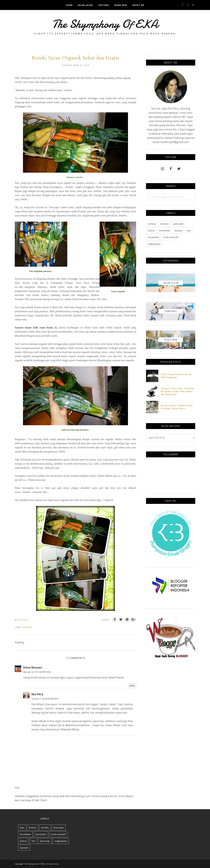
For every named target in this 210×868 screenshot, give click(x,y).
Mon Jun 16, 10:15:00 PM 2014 (37, 672)
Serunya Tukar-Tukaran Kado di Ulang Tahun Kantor (177, 407)
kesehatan (165, 230)
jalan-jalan (178, 224)
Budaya (178, 230)
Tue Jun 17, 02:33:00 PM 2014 (45, 699)
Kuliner (27, 627)
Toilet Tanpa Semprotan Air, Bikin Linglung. (176, 376)
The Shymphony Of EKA (105, 24)
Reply (132, 686)
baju (22, 828)
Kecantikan (153, 237)
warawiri (165, 224)
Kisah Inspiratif (171, 237)
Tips (189, 230)
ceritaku (152, 224)
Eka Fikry (37, 694)
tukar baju (45, 841)
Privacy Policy (53, 864)
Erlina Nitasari (33, 668)
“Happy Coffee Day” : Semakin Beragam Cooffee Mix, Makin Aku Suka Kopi (177, 391)
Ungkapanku (154, 244)
